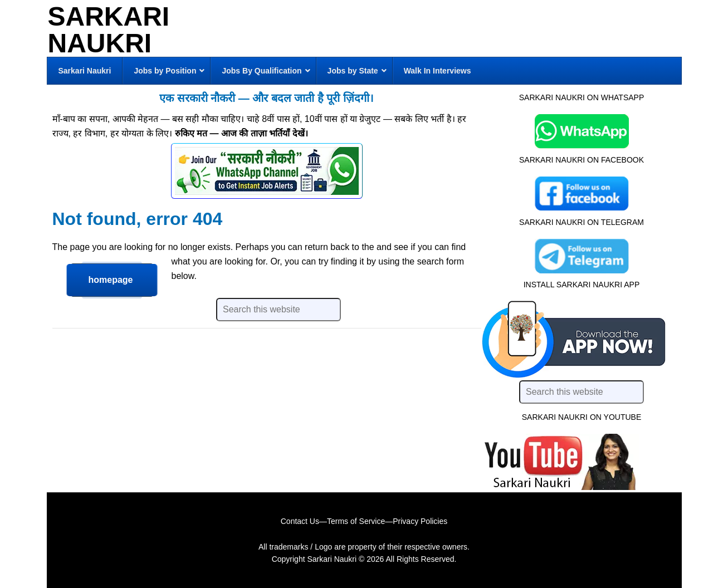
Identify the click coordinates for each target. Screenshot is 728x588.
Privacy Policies (420, 521)
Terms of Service (356, 521)
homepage (111, 280)
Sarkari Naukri (109, 30)
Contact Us (300, 521)
